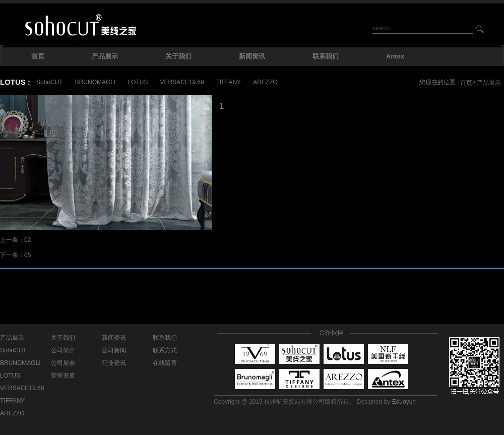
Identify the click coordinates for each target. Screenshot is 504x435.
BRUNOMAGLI (96, 82)
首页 (466, 83)
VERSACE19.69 (182, 82)
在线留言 (165, 363)
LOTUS (138, 82)
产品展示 (489, 83)
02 (27, 240)
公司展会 (63, 363)
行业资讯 (114, 363)
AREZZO (265, 82)
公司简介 (63, 350)
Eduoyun (404, 402)
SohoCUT (50, 82)
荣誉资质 (63, 376)
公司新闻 (114, 350)
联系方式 (165, 350)
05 (27, 255)
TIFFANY (229, 82)
